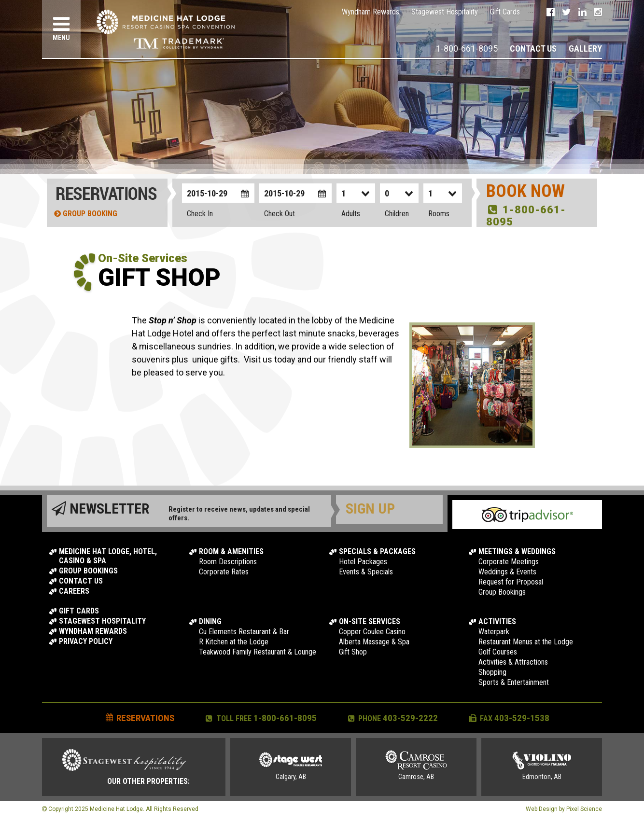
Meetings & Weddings (517, 551)
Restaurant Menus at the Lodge (526, 642)
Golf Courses (498, 652)
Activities (497, 621)
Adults (351, 214)
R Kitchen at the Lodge (234, 642)
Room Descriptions (228, 562)
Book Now (525, 191)
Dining (210, 621)
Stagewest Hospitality (445, 12)
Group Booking (86, 214)
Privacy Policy (86, 641)
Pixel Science (584, 809)
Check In (200, 214)
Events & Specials (366, 572)
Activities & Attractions (513, 662)
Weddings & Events (507, 572)
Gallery (585, 49)
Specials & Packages (377, 551)
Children (397, 214)
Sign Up (370, 509)
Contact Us (533, 49)
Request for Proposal (511, 582)
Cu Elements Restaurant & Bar (244, 632)
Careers (74, 591)
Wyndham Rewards (371, 12)
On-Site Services (370, 621)
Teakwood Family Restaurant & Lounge (258, 652)
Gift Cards (505, 12)
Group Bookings (88, 571)
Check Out (280, 214)
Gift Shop (353, 652)
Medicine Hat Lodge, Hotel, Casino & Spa (108, 556)
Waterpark (494, 632)
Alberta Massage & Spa (374, 642)
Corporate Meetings (509, 562)
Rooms (439, 214)
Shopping (492, 672)
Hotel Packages (363, 562)
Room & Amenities (231, 551)
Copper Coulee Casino (372, 632)
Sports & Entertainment (514, 682)
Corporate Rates (224, 572)
